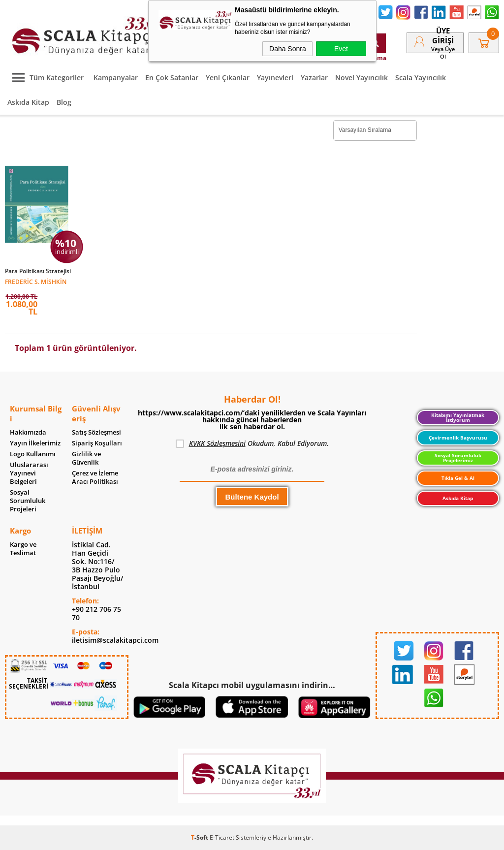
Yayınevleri (275, 78)
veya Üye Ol (443, 53)
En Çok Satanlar (172, 78)
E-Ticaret (222, 837)
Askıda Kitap (28, 102)
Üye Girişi (443, 35)
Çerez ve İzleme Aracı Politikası (95, 477)
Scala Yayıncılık (421, 78)
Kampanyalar (116, 78)
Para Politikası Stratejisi (38, 271)
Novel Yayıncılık (362, 78)
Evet (341, 49)
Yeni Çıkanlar (228, 78)
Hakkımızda (28, 432)
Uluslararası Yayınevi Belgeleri (29, 473)
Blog (64, 102)
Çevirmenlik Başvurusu (458, 438)
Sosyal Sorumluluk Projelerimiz (458, 458)
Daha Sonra (288, 49)
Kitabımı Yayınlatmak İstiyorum (458, 417)
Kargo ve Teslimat (23, 549)
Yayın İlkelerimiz (35, 443)
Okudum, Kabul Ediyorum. (252, 443)
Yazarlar (314, 78)
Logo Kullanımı (33, 454)
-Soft (200, 837)
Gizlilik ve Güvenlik (86, 458)
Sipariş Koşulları (97, 443)
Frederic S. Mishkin (36, 281)
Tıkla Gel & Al (458, 478)
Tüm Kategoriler (46, 78)
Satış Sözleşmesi (96, 432)
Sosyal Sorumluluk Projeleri (28, 501)
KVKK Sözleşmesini (217, 443)
